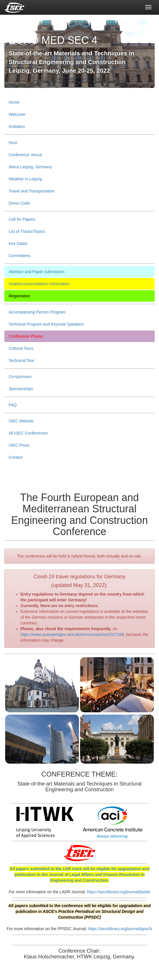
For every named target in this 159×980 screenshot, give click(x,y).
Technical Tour (21, 360)
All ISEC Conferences (28, 433)
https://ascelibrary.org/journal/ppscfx (120, 929)
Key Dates (18, 243)
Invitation (17, 126)
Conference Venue (25, 155)
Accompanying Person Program (37, 312)
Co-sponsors (20, 377)
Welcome (17, 114)
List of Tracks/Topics (27, 231)
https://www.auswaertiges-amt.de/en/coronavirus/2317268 (72, 635)
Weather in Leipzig (25, 179)
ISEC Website (21, 421)
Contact (16, 457)
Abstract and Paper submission (37, 272)
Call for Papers (22, 219)
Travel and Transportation (32, 191)
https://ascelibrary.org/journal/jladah (119, 892)
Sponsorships (21, 389)
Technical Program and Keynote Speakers (46, 324)
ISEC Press (19, 445)
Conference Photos (26, 336)
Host (13, 143)
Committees (19, 256)
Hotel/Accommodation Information (39, 284)
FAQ (13, 405)
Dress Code (19, 203)
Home (14, 102)
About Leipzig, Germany (30, 167)
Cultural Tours (21, 348)
